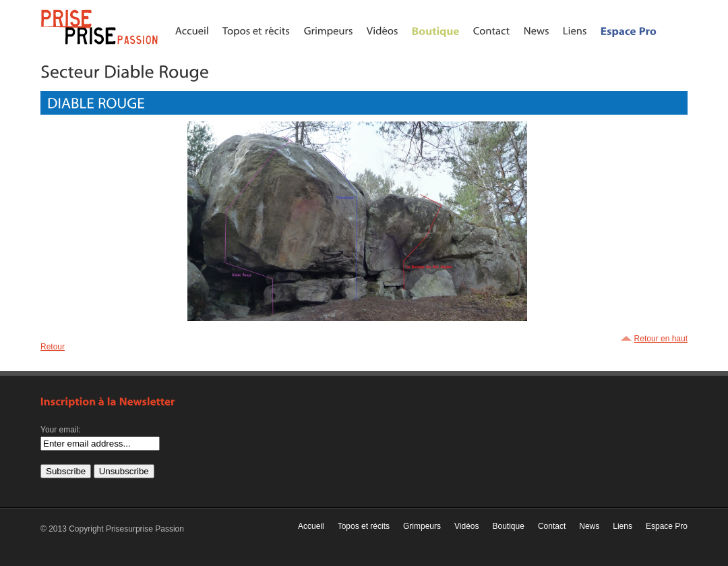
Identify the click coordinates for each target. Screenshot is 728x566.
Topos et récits (364, 526)
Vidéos (466, 526)
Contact (552, 526)
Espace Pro (667, 526)
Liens (623, 526)
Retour (53, 347)
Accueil (311, 526)
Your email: (61, 430)
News (589, 526)
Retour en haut (661, 339)
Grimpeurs (422, 526)
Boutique (509, 526)
